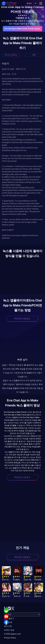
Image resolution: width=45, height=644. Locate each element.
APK (34, 55)
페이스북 (8, 626)
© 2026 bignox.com (12, 634)
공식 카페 (8, 622)
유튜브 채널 (9, 630)
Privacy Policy (10, 638)
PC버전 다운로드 (11, 55)
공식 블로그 (9, 618)
